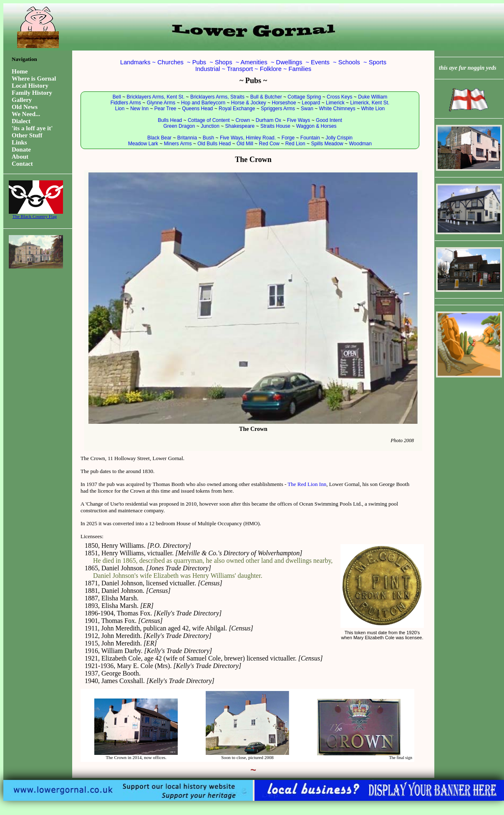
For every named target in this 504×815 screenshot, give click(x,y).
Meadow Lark (143, 144)
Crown (243, 120)
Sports (378, 62)
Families (300, 69)
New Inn (139, 109)
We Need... (26, 114)
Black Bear (159, 138)
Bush (208, 138)
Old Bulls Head (214, 144)
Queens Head (197, 109)
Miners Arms (178, 144)
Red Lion (295, 144)
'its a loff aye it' (32, 128)
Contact (22, 164)
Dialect (21, 121)
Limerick (335, 103)
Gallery (22, 100)
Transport (240, 69)
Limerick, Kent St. (370, 103)
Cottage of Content (209, 120)
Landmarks (135, 62)
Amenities (254, 62)
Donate (21, 149)
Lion (120, 109)
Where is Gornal (34, 78)
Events (320, 62)
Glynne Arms (161, 103)
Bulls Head (170, 120)
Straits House (275, 126)
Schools (349, 62)
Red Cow (269, 144)
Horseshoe (284, 103)
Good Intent (329, 120)
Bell (117, 97)
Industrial (208, 69)
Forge (288, 138)
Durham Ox (268, 120)
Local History (30, 86)
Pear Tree (165, 109)
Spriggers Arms (278, 109)
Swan (307, 109)
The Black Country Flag (35, 214)
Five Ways (299, 120)
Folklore (271, 69)
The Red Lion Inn (307, 484)
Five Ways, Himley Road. (248, 138)
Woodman (360, 144)
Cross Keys (339, 97)
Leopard (311, 103)
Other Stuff (27, 135)
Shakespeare (240, 126)
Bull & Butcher (266, 97)
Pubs (199, 62)
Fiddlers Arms (126, 103)
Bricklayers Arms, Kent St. (156, 97)
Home (20, 71)
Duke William (373, 97)
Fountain (310, 138)
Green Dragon (179, 126)
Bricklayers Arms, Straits (217, 97)
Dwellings (289, 62)
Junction (210, 126)
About (20, 157)
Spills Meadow (327, 144)
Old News (25, 107)
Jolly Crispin (339, 138)
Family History (32, 93)
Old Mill (245, 144)
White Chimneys (337, 109)
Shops (224, 62)
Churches (170, 62)
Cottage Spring (304, 97)
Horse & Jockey (249, 103)
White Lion (373, 109)
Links (19, 142)
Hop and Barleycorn (203, 103)
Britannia (187, 138)
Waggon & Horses (316, 126)
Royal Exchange (237, 109)
